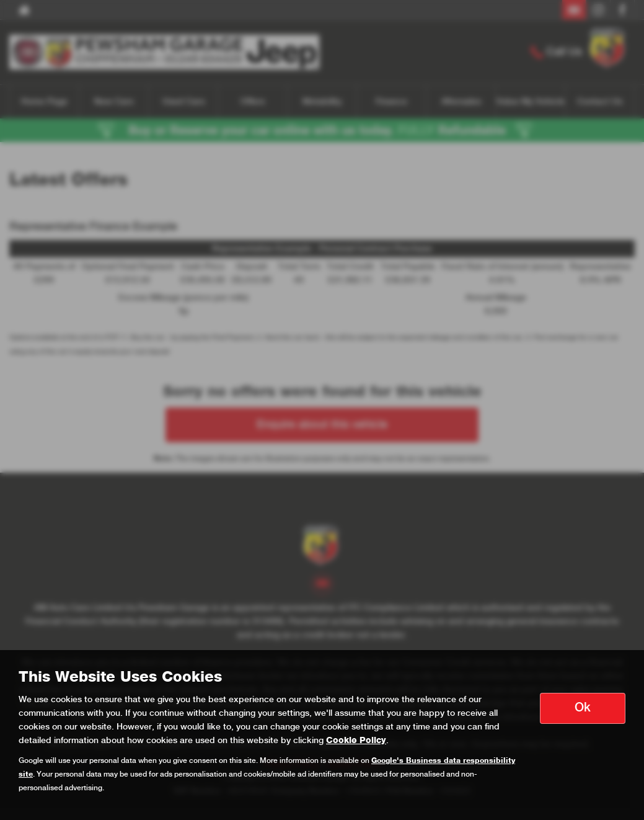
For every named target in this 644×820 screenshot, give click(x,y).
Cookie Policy (356, 741)
